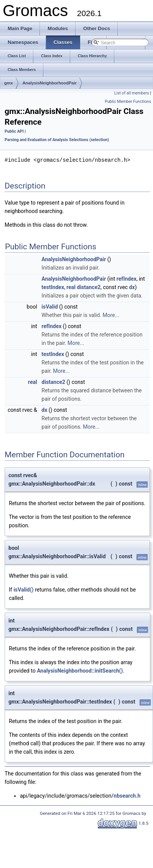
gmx (9, 83)
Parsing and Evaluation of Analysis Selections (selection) (57, 140)
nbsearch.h (127, 795)
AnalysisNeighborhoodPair (50, 83)
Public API (14, 131)
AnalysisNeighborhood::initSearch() (80, 670)
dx (132, 287)
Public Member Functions (128, 102)
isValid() (23, 589)
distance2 (89, 287)
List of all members (132, 93)
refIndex (127, 278)
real (71, 287)
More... (111, 315)
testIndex (53, 287)
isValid (50, 306)
